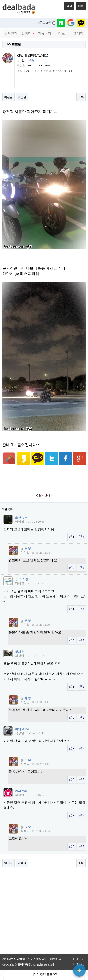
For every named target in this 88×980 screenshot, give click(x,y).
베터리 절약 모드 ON (44, 967)
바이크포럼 (13, 44)
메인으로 (78, 952)
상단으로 (78, 958)
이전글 (8, 97)
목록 (81, 97)
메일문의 (56, 952)
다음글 (22, 97)
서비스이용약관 (38, 952)
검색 (68, 5)
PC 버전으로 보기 (44, 975)
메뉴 (80, 5)
